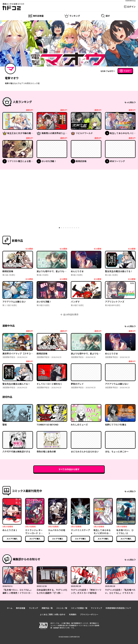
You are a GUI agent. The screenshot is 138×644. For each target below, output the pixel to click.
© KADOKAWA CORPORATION (69, 637)
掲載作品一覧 (47, 608)
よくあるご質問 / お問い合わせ (53, 614)
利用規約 (73, 614)
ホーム (10, 608)
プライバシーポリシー (89, 614)
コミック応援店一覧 (79, 608)
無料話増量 (21, 608)
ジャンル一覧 (62, 608)
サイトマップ (96, 608)
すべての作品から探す (69, 469)
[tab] (59, 228)
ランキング (33, 608)
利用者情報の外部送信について (118, 608)
